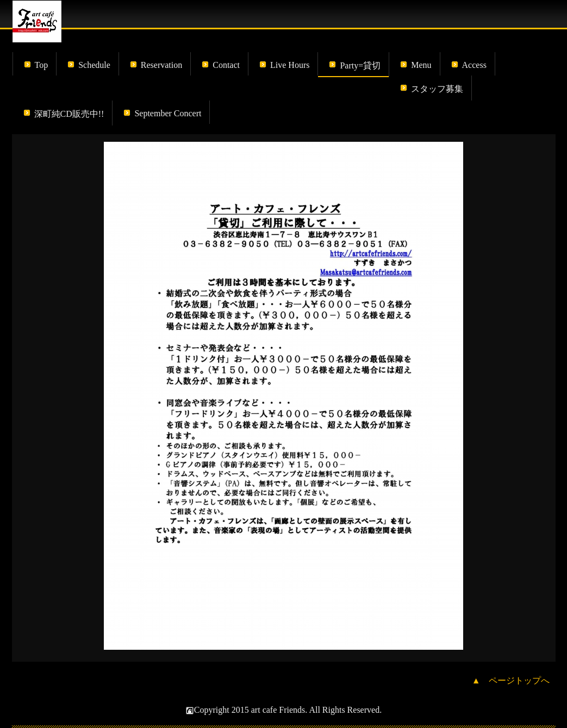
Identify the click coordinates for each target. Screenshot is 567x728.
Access (474, 65)
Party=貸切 (360, 65)
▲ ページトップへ (511, 680)
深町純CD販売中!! (69, 114)
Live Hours (290, 65)
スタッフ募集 (437, 89)
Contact (226, 65)
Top (42, 65)
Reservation (161, 65)
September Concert (168, 113)
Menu (421, 65)
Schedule (94, 65)
